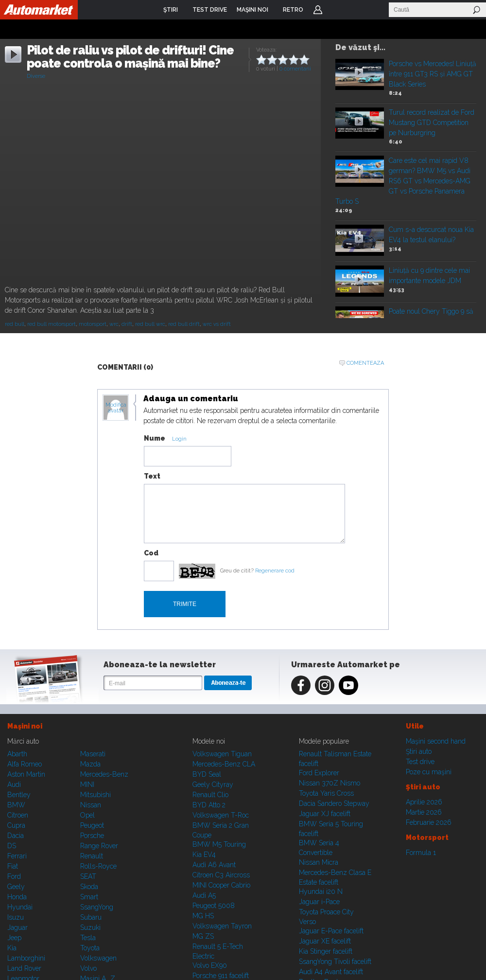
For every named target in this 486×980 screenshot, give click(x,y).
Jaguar (17, 927)
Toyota (90, 948)
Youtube (348, 685)
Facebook (301, 685)
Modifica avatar (116, 408)
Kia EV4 (204, 855)
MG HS (203, 916)
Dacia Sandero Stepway (334, 803)
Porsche (92, 836)
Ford (14, 876)
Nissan (91, 805)
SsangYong (97, 907)
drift (127, 324)
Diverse (36, 76)
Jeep (14, 938)
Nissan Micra (319, 862)
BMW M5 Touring (219, 844)
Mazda (90, 764)
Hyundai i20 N (321, 891)
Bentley (19, 795)
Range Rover (99, 846)
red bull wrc (150, 324)
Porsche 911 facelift (221, 976)
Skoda (89, 887)
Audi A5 (204, 895)
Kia (12, 948)
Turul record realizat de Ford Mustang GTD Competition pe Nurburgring (432, 123)
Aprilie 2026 (424, 802)
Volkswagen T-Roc (221, 815)
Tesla (88, 938)
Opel (87, 815)
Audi (14, 784)
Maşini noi (25, 726)
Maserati (93, 754)
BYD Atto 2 (209, 805)
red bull (15, 324)
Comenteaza (365, 363)
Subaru (91, 917)
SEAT (88, 876)
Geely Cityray (213, 784)
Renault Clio (210, 795)
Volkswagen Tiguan (222, 754)
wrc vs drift (217, 324)
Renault (92, 856)
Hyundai (20, 907)
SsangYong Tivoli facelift (335, 962)
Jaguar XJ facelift (325, 814)
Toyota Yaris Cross (326, 793)
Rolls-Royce (98, 866)
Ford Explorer (319, 773)
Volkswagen (98, 958)
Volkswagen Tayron (222, 926)
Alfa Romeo (25, 764)
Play (359, 73)
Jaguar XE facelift (325, 941)
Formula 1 (421, 853)
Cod (151, 553)
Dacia (16, 836)
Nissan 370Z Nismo (330, 783)
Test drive (420, 762)
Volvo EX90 (210, 965)
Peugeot (92, 825)
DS (12, 846)
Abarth (17, 754)
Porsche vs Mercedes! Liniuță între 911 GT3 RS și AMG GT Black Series (433, 74)
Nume (155, 438)
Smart (89, 897)
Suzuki (90, 927)
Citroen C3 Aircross (221, 875)
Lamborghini (26, 958)
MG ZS (203, 936)
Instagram (325, 685)
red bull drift (184, 324)
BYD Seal (207, 774)
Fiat (13, 866)
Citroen (18, 815)
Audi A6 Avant (214, 865)
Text (152, 476)
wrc (114, 324)
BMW (16, 805)
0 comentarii (295, 69)
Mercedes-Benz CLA (224, 764)
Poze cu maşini (429, 772)
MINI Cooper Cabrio (221, 885)
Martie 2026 (424, 812)
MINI (87, 784)
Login (318, 10)
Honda (17, 897)
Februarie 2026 (429, 822)
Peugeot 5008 (214, 906)
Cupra (16, 825)
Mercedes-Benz (104, 774)
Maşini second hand (436, 741)
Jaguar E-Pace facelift (331, 931)
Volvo (88, 968)
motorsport (93, 324)
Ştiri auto (419, 751)
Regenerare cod (275, 571)
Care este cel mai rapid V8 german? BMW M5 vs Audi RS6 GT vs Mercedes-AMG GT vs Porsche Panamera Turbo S (403, 181)
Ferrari (17, 856)
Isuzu (16, 917)
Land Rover (24, 968)
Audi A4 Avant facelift (331, 972)
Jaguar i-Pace (319, 902)
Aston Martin (26, 774)
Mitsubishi (95, 795)
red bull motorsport (52, 324)
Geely (16, 887)
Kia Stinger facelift (326, 951)
